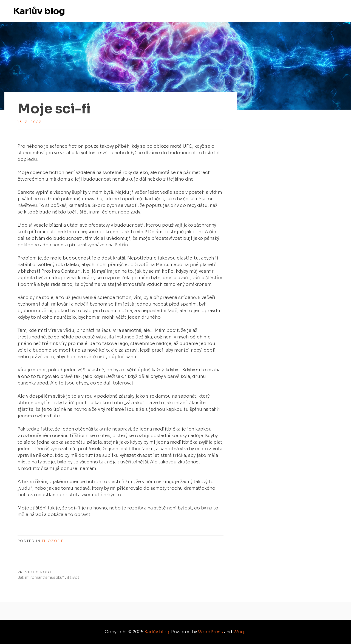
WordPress (210, 632)
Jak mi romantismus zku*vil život (48, 577)
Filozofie (53, 541)
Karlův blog (39, 11)
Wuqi (240, 632)
